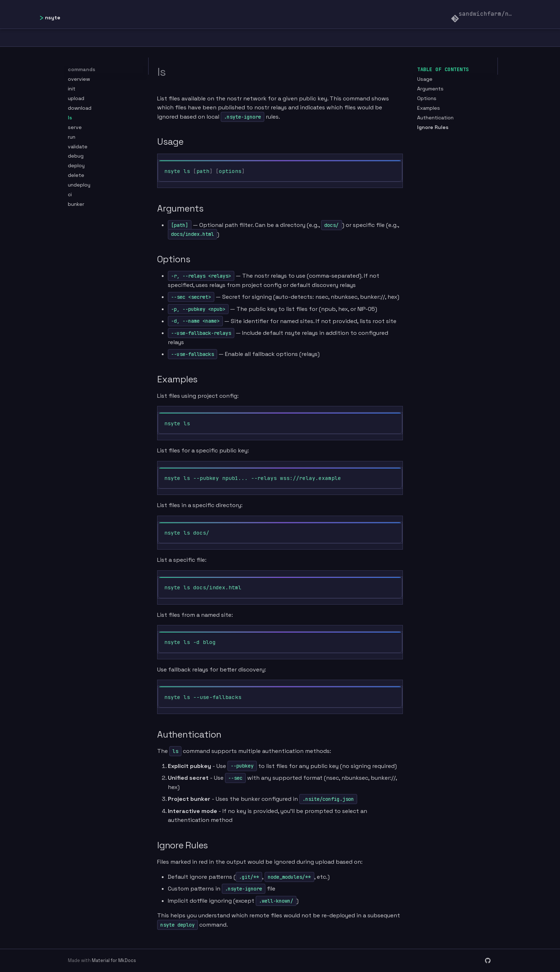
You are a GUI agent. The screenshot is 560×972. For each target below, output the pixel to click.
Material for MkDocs (114, 960)
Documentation (141, 38)
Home (83, 38)
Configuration (302, 38)
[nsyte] (54, 14)
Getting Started (222, 38)
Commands (368, 38)
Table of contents (443, 69)
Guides (419, 38)
